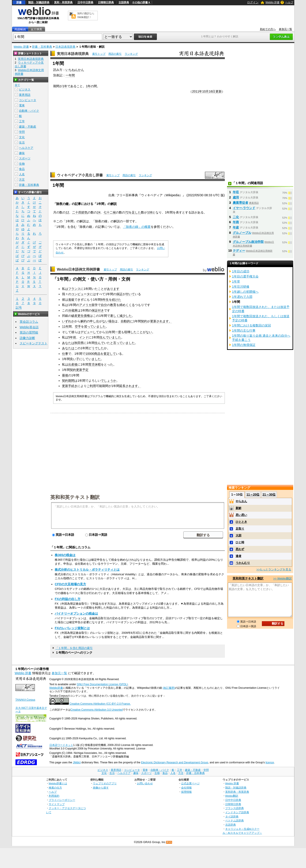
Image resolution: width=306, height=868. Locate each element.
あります (113, 289)
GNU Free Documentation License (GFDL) (102, 684)
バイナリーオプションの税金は (76, 613)
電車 (22, 105)
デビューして (90, 332)
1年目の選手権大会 (245, 276)
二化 (236, 217)
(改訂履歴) (169, 688)
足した (136, 212)
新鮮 (238, 508)
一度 (118, 332)
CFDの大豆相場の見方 (70, 584)
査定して (110, 354)
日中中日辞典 (85, 2)
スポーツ (25, 158)
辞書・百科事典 (42, 47)
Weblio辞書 (56, 688)
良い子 (75, 359)
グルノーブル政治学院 (248, 242)
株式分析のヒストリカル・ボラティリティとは (87, 570)
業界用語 (25, 95)
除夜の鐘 (62, 204)
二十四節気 (80, 212)
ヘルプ (289, 2)
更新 (219, 91)
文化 (22, 137)
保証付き (98, 310)
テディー (239, 251)
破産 (74, 316)
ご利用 (91, 386)
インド (84, 337)
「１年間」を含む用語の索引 (74, 648)
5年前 (72, 337)
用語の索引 (115, 54)
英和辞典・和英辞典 (237, 792)
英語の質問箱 (29, 332)
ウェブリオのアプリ (105, 783)
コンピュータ (81, 294)
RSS (169, 842)
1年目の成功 (241, 271)
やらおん (241, 501)
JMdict (77, 762)
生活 (22, 142)
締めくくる (127, 305)
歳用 (236, 197)
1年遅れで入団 (242, 297)
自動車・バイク (29, 111)
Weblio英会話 (29, 327)
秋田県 (79, 343)
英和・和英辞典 (63, 2)
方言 (22, 180)
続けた (116, 300)
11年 (65, 326)
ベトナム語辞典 (235, 820)
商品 (97, 354)
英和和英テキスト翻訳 (75, 497)
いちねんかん (75, 70)
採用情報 (186, 792)
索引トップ (99, 54)
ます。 (167, 321)
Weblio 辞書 (272, 2)
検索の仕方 (55, 788)
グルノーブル (242, 233)
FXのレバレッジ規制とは (72, 628)
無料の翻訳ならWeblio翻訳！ (86, 15)
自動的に (127, 321)
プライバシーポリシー (62, 800)
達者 (238, 556)
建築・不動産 (28, 127)
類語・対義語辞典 (39, 2)
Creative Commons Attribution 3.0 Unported (97, 710)
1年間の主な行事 (244, 330)
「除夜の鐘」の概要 (137, 227)
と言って (116, 343)
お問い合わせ (145, 783)
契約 (144, 321)
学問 (22, 132)
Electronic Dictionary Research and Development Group (175, 762)
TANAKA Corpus (25, 700)
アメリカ (85, 305)
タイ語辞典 (232, 816)
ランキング (131, 54)
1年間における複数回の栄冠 (252, 325)
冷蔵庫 (73, 310)
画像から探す (101, 788)
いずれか (68, 321)
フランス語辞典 (235, 808)
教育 (113, 305)
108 (150, 212)
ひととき (241, 522)
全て (17, 85)
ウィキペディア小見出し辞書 (80, 175)
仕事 (65, 354)
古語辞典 (124, 2)
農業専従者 (240, 203)
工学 (22, 121)
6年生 (105, 300)
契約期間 (68, 381)
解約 (84, 321)
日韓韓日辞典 (106, 2)
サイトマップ (57, 804)
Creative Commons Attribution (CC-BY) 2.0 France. (100, 704)
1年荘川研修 (241, 287)
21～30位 (269, 494)
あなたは (68, 343)
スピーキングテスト (34, 343)
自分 (104, 305)
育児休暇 (95, 364)
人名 (22, 174)
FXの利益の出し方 (68, 599)
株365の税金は (65, 555)
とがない (146, 332)
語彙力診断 (27, 338)
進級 (71, 300)
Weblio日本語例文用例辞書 (79, 269)
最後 (65, 375)
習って (89, 326)
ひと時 (240, 542)
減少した (126, 316)
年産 (236, 227)
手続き (73, 386)
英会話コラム (29, 322)
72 (127, 212)
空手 (78, 326)
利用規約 (54, 796)
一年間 (70, 75)
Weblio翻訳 (232, 796)
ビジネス (25, 90)
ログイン (253, 2)
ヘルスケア (26, 148)
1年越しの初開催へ (245, 292)
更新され (156, 321)
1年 (65, 86)
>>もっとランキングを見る (274, 569)
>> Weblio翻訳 (282, 578)
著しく (115, 316)
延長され (126, 386)
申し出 (94, 321)
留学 (95, 305)
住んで (104, 337)
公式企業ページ (190, 783)
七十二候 (110, 212)
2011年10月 (200, 91)
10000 (90, 354)
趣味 (22, 153)
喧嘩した (130, 332)
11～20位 (253, 494)
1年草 (236, 281)
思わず (240, 549)
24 (99, 212)
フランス (74, 289)
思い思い (241, 515)
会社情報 (186, 788)
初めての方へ (268, 29)
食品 (22, 169)
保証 (119, 294)
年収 (236, 192)
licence (270, 762)
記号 (19, 308)
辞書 (19, 2)
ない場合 (108, 321)
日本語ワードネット (61, 745)
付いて (130, 294)
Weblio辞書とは (58, 783)
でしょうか (109, 381)
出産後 (73, 364)
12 (67, 212)
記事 (78, 204)
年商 (236, 222)
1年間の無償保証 (244, 345)
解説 (114, 204)
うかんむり (243, 563)
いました (99, 326)
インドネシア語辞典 (237, 812)
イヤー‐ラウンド (244, 208)
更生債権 (84, 316)
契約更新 (76, 370)
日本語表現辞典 (65, 47)
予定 (85, 370)
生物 (22, 164)
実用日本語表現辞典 (73, 54)
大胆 (238, 535)
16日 (212, 91)
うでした (98, 348)
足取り (240, 529)
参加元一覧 (285, 29)
